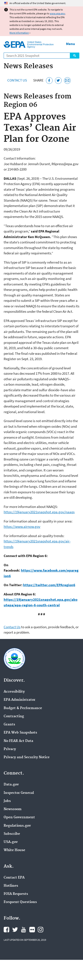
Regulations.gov (17, 826)
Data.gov (11, 785)
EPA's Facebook (6, 930)
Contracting (14, 716)
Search (75, 56)
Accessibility (14, 692)
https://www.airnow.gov (22, 527)
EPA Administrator (20, 700)
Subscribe (12, 834)
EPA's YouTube (23, 930)
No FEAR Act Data (18, 741)
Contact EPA (14, 878)
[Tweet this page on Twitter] (58, 81)
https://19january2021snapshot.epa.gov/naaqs (39, 512)
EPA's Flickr (32, 930)
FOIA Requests (16, 894)
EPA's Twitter (15, 930)
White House (14, 850)
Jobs (7, 801)
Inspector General (19, 793)
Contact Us (17, 80)
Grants (9, 725)
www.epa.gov (57, 13)
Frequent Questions (20, 902)
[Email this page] (67, 81)
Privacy (10, 749)
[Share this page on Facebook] (49, 81)
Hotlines (11, 886)
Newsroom (13, 809)
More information (19, 33)
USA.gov (11, 842)
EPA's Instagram (41, 930)
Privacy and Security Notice (27, 757)
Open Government (19, 817)
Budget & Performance (23, 708)
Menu (70, 44)
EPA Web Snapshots (20, 733)
